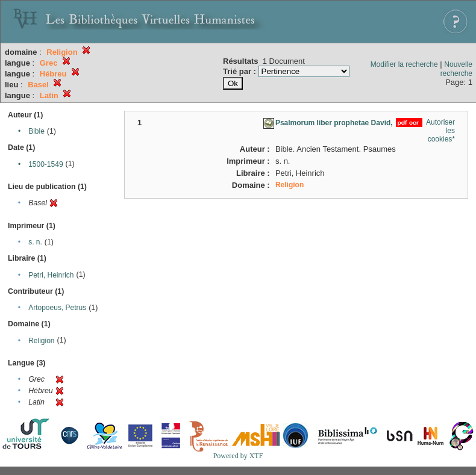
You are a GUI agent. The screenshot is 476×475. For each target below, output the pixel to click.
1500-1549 (45, 164)
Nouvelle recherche (456, 69)
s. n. (35, 242)
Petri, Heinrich (51, 275)
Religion (41, 341)
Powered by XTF (238, 456)
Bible (36, 131)
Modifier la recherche (404, 64)
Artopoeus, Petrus (57, 308)
